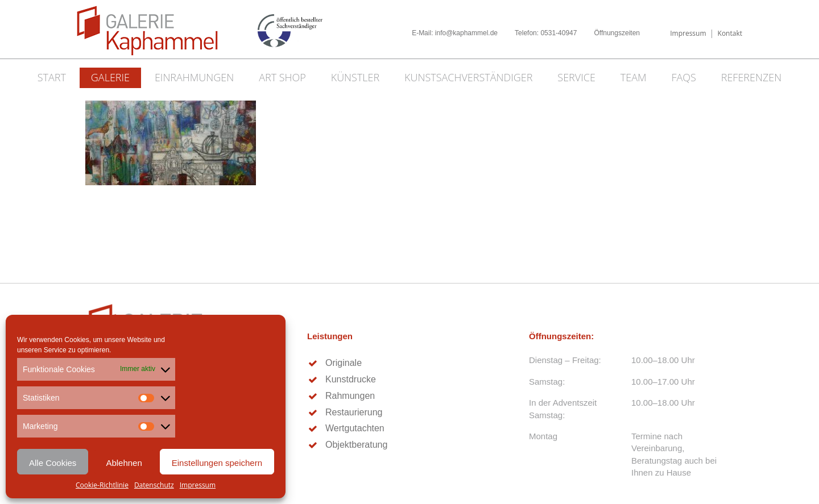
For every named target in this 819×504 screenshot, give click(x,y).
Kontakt (730, 33)
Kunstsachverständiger (468, 77)
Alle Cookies (53, 463)
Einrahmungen (194, 77)
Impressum (198, 485)
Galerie (110, 77)
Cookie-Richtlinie (102, 485)
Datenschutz (154, 485)
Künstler (355, 77)
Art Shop (282, 77)
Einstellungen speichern (217, 463)
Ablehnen (124, 463)
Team (634, 77)
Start (52, 77)
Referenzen (752, 77)
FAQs (683, 77)
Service (576, 77)
